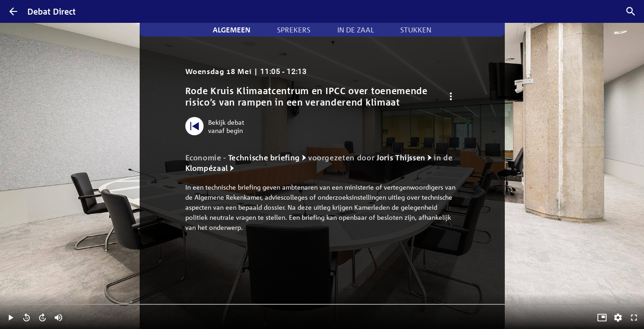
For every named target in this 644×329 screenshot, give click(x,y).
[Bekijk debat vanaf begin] (217, 126)
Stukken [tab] (416, 30)
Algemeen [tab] (232, 30)
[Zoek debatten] (631, 11)
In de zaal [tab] (356, 30)
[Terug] (13, 11)
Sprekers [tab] (294, 30)
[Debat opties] (451, 97)
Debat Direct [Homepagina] (52, 11)
